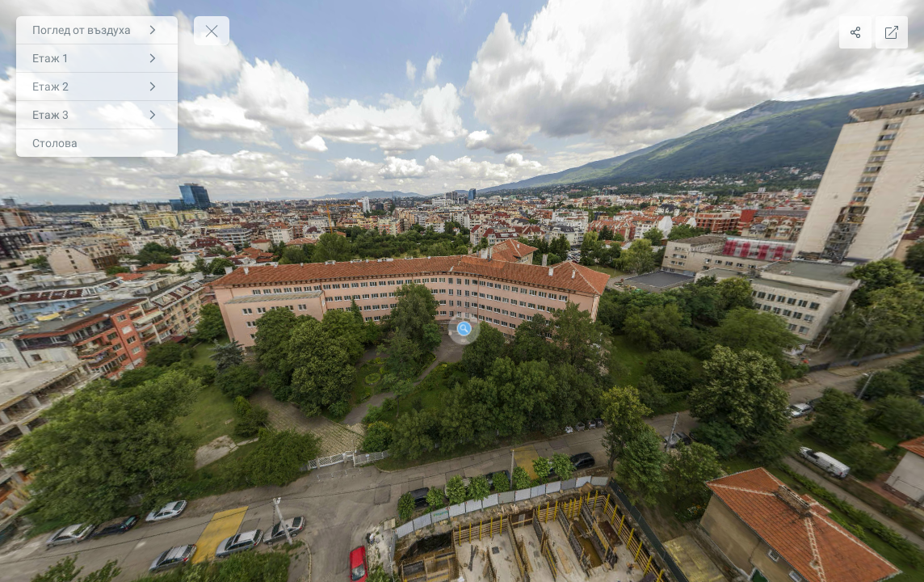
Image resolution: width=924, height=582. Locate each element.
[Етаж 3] (97, 115)
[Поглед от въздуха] (97, 30)
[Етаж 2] (97, 86)
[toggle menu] (212, 31)
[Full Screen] (892, 32)
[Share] (855, 32)
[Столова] (97, 143)
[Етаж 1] (97, 58)
